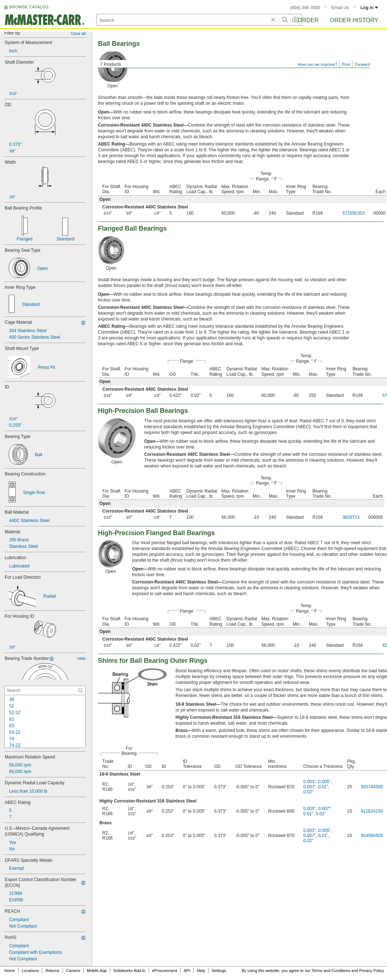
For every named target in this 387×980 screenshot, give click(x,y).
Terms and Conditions (331, 971)
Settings (219, 971)
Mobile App (97, 971)
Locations (30, 971)
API (187, 971)
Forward (362, 64)
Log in (369, 8)
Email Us (340, 8)
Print (346, 64)
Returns (53, 971)
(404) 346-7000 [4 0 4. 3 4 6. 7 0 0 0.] (305, 8)
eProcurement (165, 971)
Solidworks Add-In (129, 971)
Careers (73, 971)
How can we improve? (317, 64)
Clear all (78, 33)
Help (201, 971)
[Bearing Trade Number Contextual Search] (45, 690)
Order (308, 20)
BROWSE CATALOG (29, 7)
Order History (354, 20)
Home (10, 971)
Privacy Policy (372, 971)
